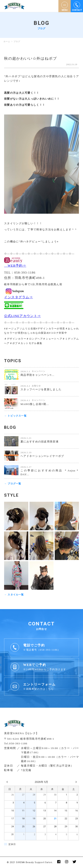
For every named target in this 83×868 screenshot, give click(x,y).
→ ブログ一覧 (13, 484)
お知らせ (36, 386)
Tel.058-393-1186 (16, 743)
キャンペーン (39, 371)
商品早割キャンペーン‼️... (37, 375)
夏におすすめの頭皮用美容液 (40, 442)
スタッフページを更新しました (41, 389)
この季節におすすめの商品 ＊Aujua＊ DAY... (50, 472)
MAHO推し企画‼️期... (35, 404)
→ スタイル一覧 (14, 595)
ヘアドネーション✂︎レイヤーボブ (42, 456)
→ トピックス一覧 (15, 416)
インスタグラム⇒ (18, 297)
